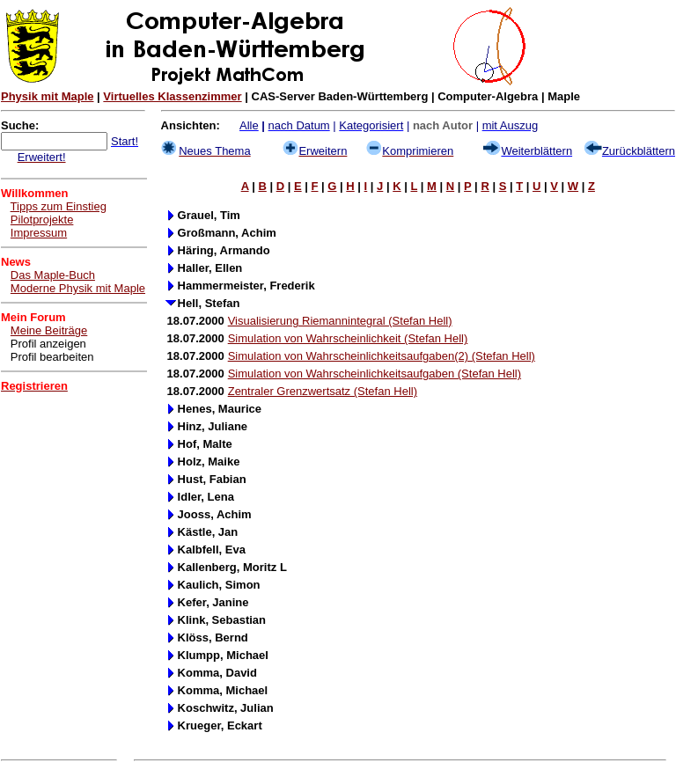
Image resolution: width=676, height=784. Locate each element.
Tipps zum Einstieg (59, 206)
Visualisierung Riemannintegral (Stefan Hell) (340, 321)
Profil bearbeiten (52, 357)
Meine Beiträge (49, 330)
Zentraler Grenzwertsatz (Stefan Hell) (323, 391)
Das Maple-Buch (53, 275)
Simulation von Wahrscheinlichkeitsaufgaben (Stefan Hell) (375, 374)
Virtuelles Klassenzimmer (172, 96)
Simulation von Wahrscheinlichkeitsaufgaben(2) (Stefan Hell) (382, 356)
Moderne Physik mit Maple (78, 288)
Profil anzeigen (48, 344)
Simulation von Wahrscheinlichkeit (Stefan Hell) (348, 338)
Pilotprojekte (42, 220)
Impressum (39, 233)
